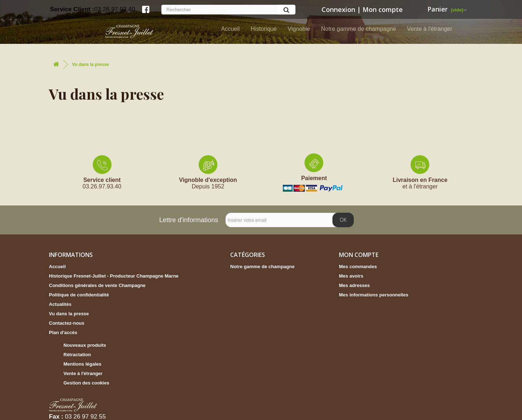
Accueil (231, 29)
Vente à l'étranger (430, 29)
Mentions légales (82, 364)
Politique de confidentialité (79, 295)
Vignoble (299, 29)
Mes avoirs (351, 276)
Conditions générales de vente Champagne (97, 285)
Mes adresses (354, 285)
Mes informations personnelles (374, 295)
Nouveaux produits (85, 345)
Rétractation (77, 355)
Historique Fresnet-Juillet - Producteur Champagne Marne (114, 276)
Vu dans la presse (69, 314)
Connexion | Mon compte (361, 9)
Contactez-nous (67, 323)
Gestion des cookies (86, 383)
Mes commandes (358, 267)
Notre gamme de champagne (358, 29)
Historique (264, 29)
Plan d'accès (63, 332)
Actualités (60, 304)
